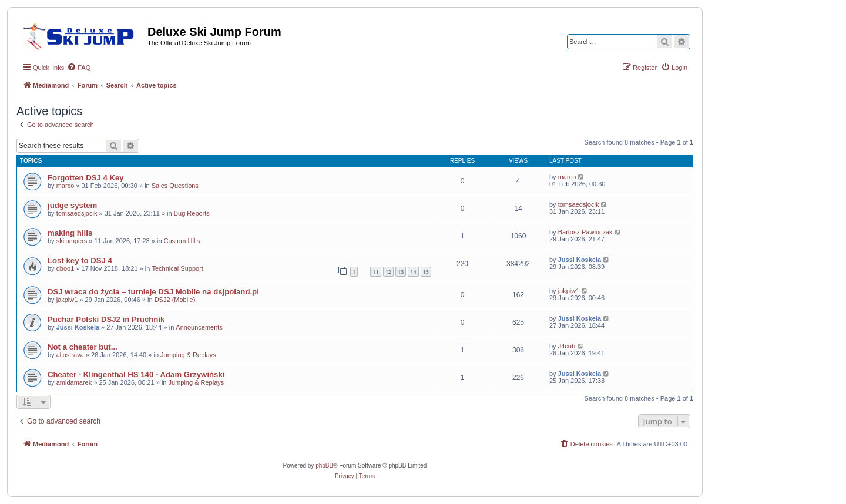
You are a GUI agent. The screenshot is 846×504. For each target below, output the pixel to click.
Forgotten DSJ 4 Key (86, 178)
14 (413, 272)
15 (426, 272)
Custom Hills (182, 241)
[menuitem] (79, 68)
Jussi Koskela (580, 260)
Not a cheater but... (83, 347)
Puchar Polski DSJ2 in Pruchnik (106, 319)
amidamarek (74, 382)
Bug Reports (192, 213)
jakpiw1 (67, 300)
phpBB (324, 466)
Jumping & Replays (188, 355)
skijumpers (72, 241)
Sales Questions (175, 186)
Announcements (199, 327)
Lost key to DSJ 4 (80, 261)
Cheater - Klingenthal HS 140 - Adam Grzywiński (136, 374)
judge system (72, 205)
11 (375, 272)
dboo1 (66, 268)
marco (66, 186)
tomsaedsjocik (77, 213)
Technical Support (177, 268)
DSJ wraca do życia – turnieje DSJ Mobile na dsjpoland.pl (153, 292)
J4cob (567, 346)
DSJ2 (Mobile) (175, 300)
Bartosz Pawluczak (585, 232)
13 (401, 272)
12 (388, 272)
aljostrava (70, 355)
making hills (70, 233)
